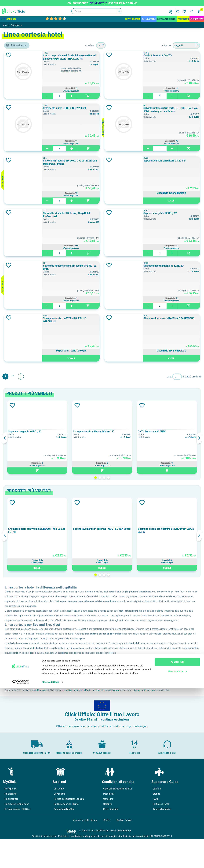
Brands (156, 822)
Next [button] (199, 438)
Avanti (67, 377)
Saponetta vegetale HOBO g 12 (174, 213)
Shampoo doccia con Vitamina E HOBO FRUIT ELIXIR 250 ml (75, 530)
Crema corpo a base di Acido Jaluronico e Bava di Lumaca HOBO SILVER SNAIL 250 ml (99, 57)
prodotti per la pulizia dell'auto (123, 714)
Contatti (157, 817)
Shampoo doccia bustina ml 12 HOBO (177, 266)
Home (5, 25)
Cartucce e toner (161, 833)
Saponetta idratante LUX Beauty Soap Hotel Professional (100, 215)
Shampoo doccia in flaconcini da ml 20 (124, 432)
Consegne (108, 828)
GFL (16, 176)
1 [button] (119, 478)
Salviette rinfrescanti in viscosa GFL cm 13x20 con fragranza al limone (99, 162)
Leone (18, 191)
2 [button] (123, 478)
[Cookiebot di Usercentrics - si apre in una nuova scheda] (21, 862)
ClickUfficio (61, 700)
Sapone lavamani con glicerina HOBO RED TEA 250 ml (124, 530)
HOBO (18, 184)
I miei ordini (10, 822)
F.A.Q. (156, 828)
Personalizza (177, 851)
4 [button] (132, 478)
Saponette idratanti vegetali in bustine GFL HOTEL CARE (100, 267)
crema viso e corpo (24, 131)
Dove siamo (60, 822)
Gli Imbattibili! (149, 19)
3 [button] (127, 478)
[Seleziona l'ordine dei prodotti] (186, 45)
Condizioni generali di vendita (118, 817)
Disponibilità (100, 88)
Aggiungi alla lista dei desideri (55, 55)
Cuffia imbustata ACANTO (171, 56)
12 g (16, 245)
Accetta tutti (177, 842)
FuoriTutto (197, 19)
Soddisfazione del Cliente (66, 833)
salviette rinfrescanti (25, 153)
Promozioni (183, 19)
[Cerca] (97, 11)
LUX (16, 198)
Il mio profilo (11, 817)
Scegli (178, 201)
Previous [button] (51, 438)
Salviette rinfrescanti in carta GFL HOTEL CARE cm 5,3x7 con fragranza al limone (177, 110)
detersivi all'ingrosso (83, 714)
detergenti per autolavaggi (152, 714)
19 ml (17, 259)
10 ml (17, 238)
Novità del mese (133, 19)
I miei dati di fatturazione (17, 833)
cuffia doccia (21, 138)
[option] (76, 437)
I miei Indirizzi (11, 828)
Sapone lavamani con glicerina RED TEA (176, 162)
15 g (16, 252)
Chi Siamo (59, 817)
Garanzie (108, 833)
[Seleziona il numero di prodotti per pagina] (124, 45)
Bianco (17, 218)
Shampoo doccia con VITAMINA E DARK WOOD (176, 320)
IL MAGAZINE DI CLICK (167, 19)
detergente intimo (23, 146)
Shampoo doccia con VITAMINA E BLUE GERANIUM (98, 320)
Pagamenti (109, 822)
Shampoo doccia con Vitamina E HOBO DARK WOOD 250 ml (174, 530)
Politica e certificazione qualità (69, 828)
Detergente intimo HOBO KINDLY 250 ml (100, 110)
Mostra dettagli (50, 862)
